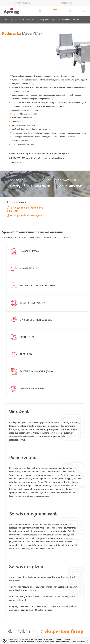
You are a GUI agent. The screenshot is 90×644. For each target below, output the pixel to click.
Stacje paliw (22, 337)
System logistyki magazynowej (33, 286)
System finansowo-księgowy (32, 372)
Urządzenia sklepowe (49, 20)
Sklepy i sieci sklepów (28, 303)
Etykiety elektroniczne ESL (31, 320)
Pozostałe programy (27, 389)
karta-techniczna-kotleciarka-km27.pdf (26, 209)
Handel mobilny (24, 269)
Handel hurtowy (25, 251)
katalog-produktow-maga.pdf (26, 215)
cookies (29, 639)
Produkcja (21, 354)
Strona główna (11, 20)
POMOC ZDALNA (68, 3)
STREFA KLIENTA (22, 3)
